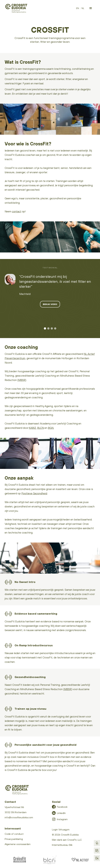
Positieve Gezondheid (34, 493)
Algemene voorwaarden (18, 844)
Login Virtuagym (61, 829)
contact (17, 211)
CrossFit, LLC (75, 840)
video (6, 256)
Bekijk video (50, 304)
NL (83, 8)
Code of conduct (14, 834)
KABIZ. (33, 428)
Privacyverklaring (14, 839)
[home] (16, 8)
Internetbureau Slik (62, 845)
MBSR (22, 380)
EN (78, 8)
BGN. (51, 428)
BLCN (41, 428)
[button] (91, 8)
